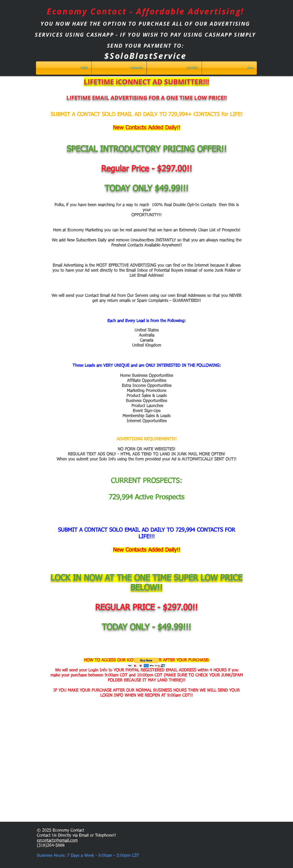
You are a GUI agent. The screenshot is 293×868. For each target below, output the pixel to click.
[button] (146, 663)
